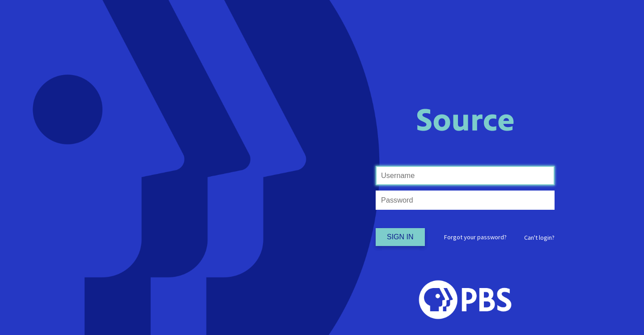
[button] (539, 237)
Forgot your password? (475, 237)
